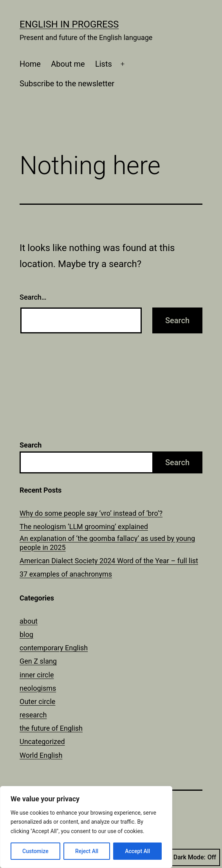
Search (31, 445)
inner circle (37, 675)
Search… (33, 297)
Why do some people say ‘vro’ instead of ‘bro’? (91, 513)
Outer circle (37, 701)
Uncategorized (42, 742)
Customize (35, 851)
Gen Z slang (38, 661)
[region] (86, 827)
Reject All (87, 851)
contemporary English (54, 648)
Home (30, 64)
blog (26, 634)
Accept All (137, 851)
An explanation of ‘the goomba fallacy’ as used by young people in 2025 (107, 543)
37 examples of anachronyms (66, 574)
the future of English (51, 728)
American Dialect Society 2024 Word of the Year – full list (109, 561)
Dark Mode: (195, 857)
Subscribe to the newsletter (67, 84)
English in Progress (69, 24)
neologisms (38, 688)
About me (68, 64)
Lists (104, 64)
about (29, 621)
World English (41, 755)
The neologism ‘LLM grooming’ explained (84, 527)
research (33, 715)
